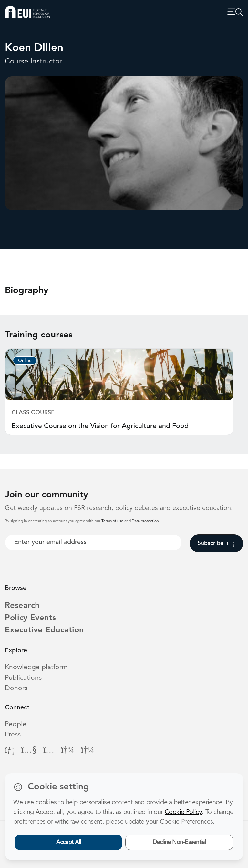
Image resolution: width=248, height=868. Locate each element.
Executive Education (44, 630)
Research (22, 606)
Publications (23, 678)
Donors (16, 688)
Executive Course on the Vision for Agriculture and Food (100, 426)
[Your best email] (93, 542)
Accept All (69, 842)
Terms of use (113, 521)
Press (13, 735)
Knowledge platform (36, 667)
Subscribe (216, 543)
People (16, 724)
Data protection (145, 521)
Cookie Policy (183, 812)
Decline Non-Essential (179, 842)
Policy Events (30, 618)
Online (25, 361)
